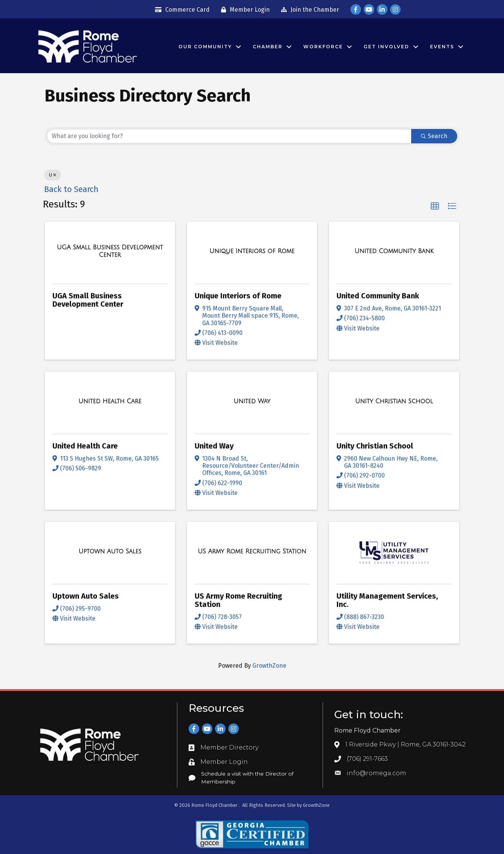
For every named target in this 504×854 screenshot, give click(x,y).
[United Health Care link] (110, 401)
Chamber (268, 47)
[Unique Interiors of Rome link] (252, 251)
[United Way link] (252, 401)
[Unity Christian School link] (394, 401)
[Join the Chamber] (308, 10)
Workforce (323, 47)
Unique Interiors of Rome (238, 296)
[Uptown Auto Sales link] (110, 551)
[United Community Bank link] (394, 251)
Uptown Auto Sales (86, 596)
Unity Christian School (375, 446)
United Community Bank (378, 296)
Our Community (205, 47)
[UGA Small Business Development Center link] (110, 251)
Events (442, 47)
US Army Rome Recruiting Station (238, 600)
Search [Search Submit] (434, 136)
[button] (435, 206)
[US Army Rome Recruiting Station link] (252, 551)
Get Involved (386, 47)
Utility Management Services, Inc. (387, 600)
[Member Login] (244, 10)
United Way (214, 446)
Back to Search (71, 189)
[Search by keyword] (229, 136)
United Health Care (85, 446)
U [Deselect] (53, 175)
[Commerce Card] (181, 10)
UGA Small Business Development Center (88, 300)
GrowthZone (269, 666)
